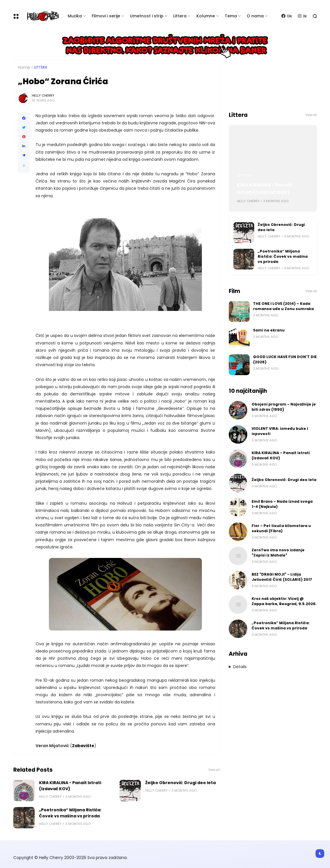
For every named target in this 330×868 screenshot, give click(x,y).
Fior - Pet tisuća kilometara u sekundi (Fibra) (281, 528)
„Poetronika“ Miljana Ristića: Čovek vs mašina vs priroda (70, 813)
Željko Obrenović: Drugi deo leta (180, 783)
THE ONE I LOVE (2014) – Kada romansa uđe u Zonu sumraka (283, 306)
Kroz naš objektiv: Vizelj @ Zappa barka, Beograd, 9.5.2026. (284, 601)
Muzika (75, 16)
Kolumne (206, 16)
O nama (255, 16)
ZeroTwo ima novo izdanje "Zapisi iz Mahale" (278, 553)
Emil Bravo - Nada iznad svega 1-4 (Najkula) (282, 504)
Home (24, 67)
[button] (24, 166)
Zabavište (83, 746)
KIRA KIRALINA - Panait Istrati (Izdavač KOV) (70, 786)
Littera (180, 16)
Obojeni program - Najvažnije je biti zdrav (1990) (284, 407)
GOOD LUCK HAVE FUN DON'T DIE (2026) (285, 359)
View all (214, 770)
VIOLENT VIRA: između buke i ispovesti (280, 431)
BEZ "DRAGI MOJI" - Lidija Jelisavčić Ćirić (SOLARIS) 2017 (282, 577)
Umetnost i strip (147, 16)
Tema (231, 16)
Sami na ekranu (269, 330)
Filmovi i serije (106, 16)
